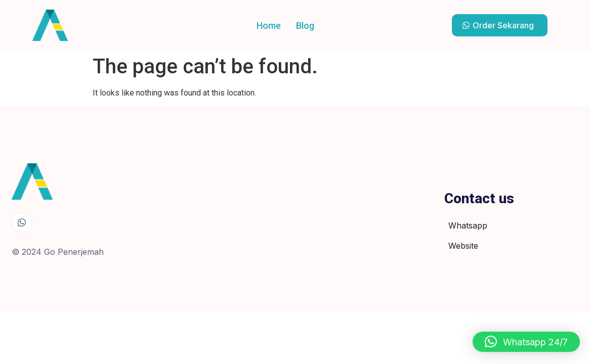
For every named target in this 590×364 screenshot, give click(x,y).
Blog (305, 26)
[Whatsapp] (22, 222)
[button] (526, 342)
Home (269, 26)
